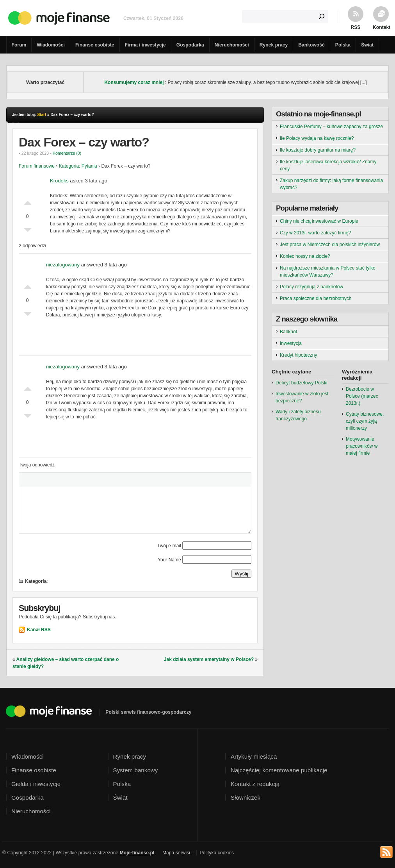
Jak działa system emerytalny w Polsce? (209, 659)
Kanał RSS (39, 630)
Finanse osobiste (95, 45)
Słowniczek (246, 797)
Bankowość (311, 45)
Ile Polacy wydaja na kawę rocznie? (317, 138)
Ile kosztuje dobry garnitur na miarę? (318, 150)
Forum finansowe (37, 166)
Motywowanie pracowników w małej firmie (362, 446)
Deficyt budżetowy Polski (302, 383)
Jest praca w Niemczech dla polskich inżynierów (330, 245)
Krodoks (59, 181)
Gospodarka (190, 45)
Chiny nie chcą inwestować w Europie (319, 221)
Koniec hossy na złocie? (305, 256)
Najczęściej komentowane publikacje (279, 770)
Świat (367, 45)
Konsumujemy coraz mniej (134, 82)
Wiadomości (51, 45)
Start (42, 115)
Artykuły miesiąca (254, 756)
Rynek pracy (274, 45)
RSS (356, 27)
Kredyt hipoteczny (298, 355)
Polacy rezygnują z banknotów (311, 287)
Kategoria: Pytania (78, 166)
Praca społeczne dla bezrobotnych (316, 298)
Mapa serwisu (177, 853)
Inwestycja (291, 343)
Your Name (169, 560)
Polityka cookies (217, 853)
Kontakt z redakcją (255, 784)
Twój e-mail (169, 546)
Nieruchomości (232, 45)
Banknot (288, 332)
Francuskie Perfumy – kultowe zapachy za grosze (331, 127)
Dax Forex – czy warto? (84, 142)
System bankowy (136, 770)
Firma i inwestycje (145, 45)
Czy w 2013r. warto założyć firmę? (315, 233)
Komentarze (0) (67, 153)
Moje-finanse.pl (137, 853)
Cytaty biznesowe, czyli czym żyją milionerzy (365, 421)
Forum (19, 45)
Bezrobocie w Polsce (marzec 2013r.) (362, 396)
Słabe (28, 232)
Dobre (28, 201)
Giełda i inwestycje (36, 784)
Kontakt (381, 27)
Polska (343, 45)
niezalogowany (63, 265)
